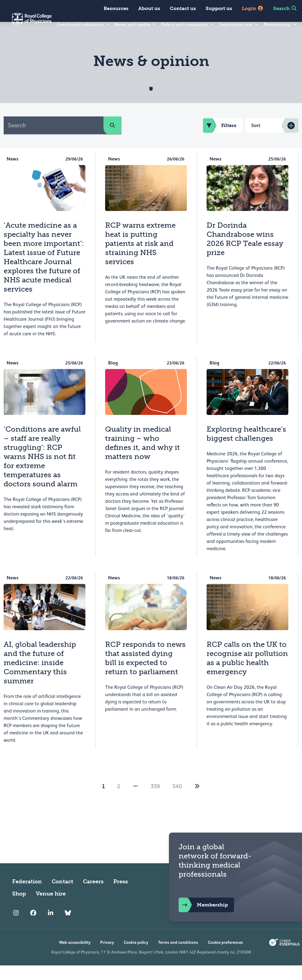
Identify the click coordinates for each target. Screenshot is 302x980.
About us (149, 8)
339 (155, 801)
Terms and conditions (178, 957)
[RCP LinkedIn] (51, 928)
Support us (219, 8)
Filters (220, 140)
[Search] (54, 140)
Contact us (183, 8)
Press (121, 896)
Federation (27, 896)
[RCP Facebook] (33, 928)
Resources (116, 8)
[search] (112, 140)
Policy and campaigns (188, 24)
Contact (62, 896)
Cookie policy (136, 957)
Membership (280, 24)
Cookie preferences (225, 957)
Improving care (239, 24)
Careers (93, 896)
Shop (19, 908)
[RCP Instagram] (16, 928)
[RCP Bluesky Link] (68, 928)
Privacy (107, 957)
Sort (256, 140)
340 (177, 801)
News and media (136, 24)
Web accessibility (75, 957)
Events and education (84, 24)
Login (253, 8)
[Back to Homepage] (26, 23)
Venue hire (51, 908)
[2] (197, 801)
